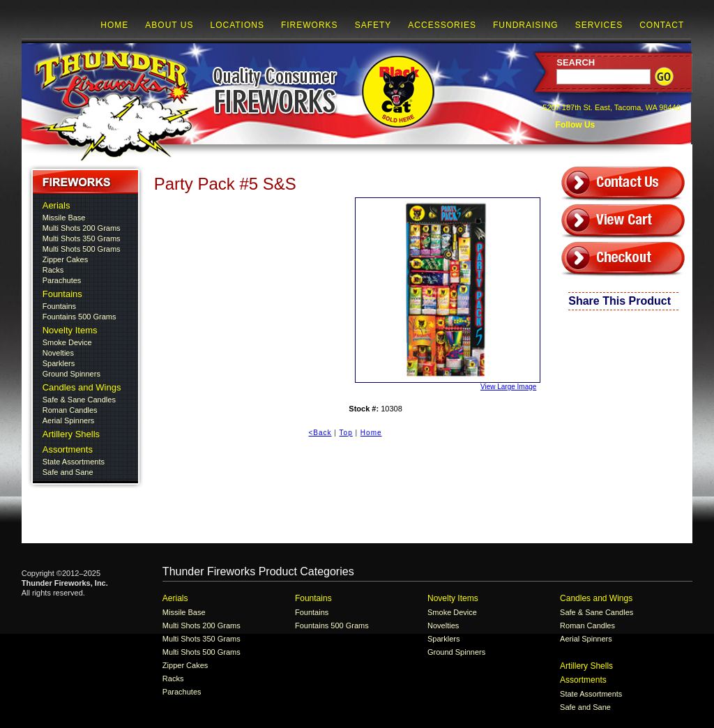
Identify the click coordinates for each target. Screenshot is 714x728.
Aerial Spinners (69, 420)
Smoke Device (67, 342)
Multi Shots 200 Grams (82, 228)
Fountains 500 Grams (79, 317)
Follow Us (574, 125)
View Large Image (446, 294)
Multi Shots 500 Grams (82, 249)
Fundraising (526, 25)
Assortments (68, 449)
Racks (53, 270)
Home (114, 25)
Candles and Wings (82, 387)
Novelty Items (70, 330)
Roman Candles (70, 410)
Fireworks (310, 25)
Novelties (58, 353)
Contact (662, 25)
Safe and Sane (68, 472)
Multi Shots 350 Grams (82, 238)
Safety (373, 25)
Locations (237, 25)
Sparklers (59, 363)
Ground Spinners (71, 374)
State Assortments (74, 462)
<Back (320, 433)
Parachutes (62, 280)
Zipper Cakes (65, 259)
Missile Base (64, 218)
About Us (169, 25)
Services (599, 25)
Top (346, 433)
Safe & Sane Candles (79, 400)
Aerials (56, 205)
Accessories (442, 25)
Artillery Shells (71, 434)
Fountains (62, 294)
